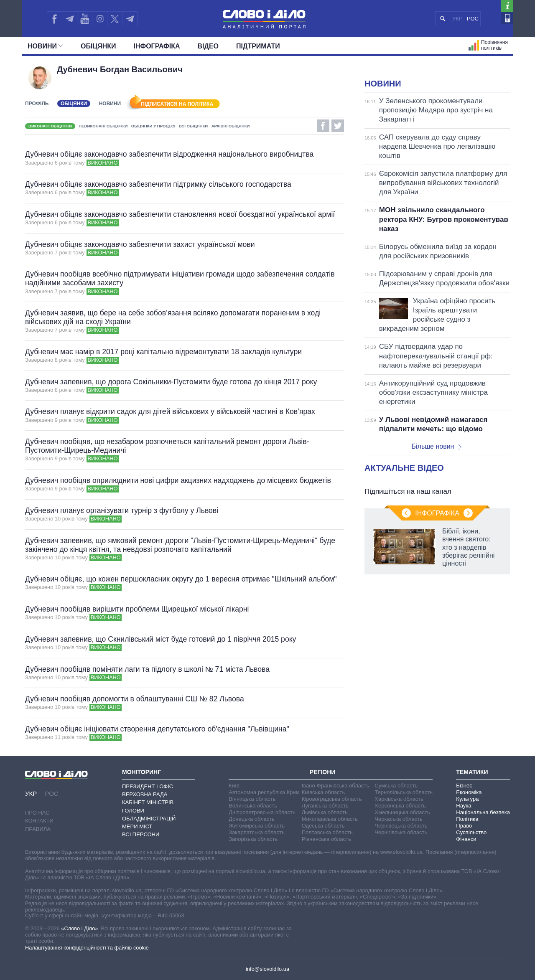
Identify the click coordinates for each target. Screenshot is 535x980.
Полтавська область (327, 832)
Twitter (338, 126)
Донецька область (252, 819)
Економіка (469, 792)
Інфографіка (157, 46)
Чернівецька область (401, 826)
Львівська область (325, 812)
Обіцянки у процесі (153, 126)
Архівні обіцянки (231, 126)
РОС (473, 19)
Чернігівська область (401, 832)
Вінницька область (252, 799)
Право (464, 826)
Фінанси (466, 839)
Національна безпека (483, 812)
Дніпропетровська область (262, 812)
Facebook (323, 126)
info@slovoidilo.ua (267, 969)
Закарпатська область (257, 832)
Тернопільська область (404, 792)
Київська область (323, 792)
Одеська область (323, 826)
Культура (467, 799)
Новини (45, 46)
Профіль (37, 104)
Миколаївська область (330, 819)
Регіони (323, 772)
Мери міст (137, 826)
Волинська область (253, 806)
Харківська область (399, 799)
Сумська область (396, 786)
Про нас (37, 813)
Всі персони (141, 834)
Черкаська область (399, 819)
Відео (208, 46)
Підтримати (258, 46)
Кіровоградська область (332, 799)
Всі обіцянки (193, 126)
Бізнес (464, 786)
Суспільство (471, 832)
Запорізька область (253, 839)
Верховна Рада (145, 794)
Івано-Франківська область (335, 786)
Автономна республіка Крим (264, 792)
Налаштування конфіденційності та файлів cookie (87, 948)
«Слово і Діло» (79, 928)
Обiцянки (98, 46)
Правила (38, 829)
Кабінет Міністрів (148, 802)
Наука (464, 806)
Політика (467, 819)
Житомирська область (257, 826)
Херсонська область (400, 806)
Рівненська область (326, 839)
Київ (234, 786)
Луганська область (325, 806)
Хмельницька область (402, 812)
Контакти (39, 821)
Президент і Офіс (148, 786)
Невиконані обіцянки (103, 126)
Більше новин (436, 446)
